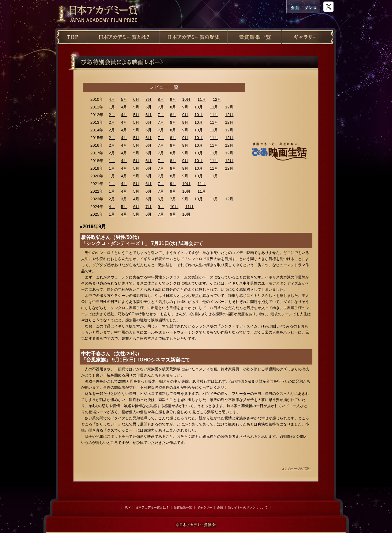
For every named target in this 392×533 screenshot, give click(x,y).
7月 (149, 99)
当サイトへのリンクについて (248, 507)
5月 (124, 99)
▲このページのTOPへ (297, 469)
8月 (161, 99)
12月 (217, 99)
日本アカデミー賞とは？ (152, 507)
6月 (136, 99)
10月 (186, 99)
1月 (112, 107)
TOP (127, 507)
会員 (220, 507)
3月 (124, 199)
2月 (112, 115)
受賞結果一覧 (183, 507)
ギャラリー (205, 507)
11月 (202, 99)
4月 (112, 99)
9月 (173, 99)
